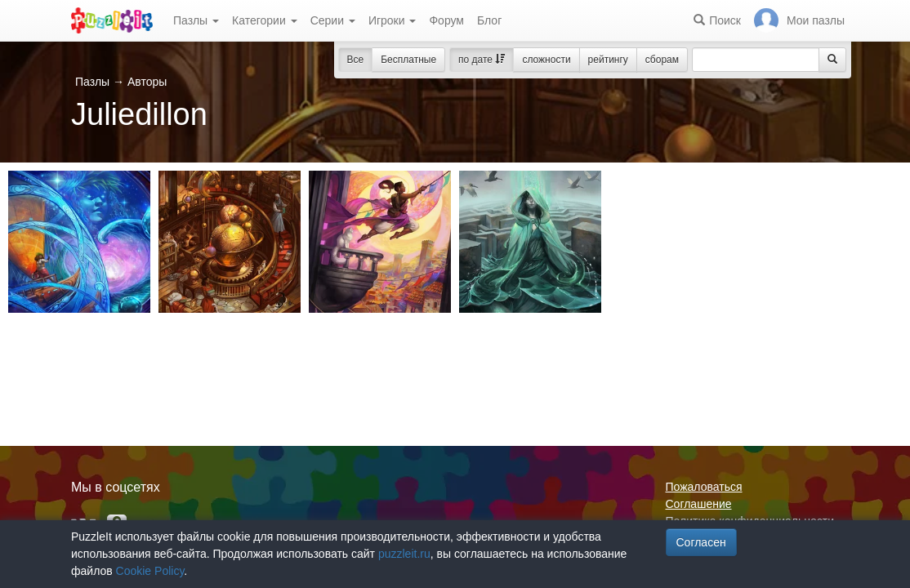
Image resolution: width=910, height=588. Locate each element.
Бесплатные (408, 60)
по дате (482, 60)
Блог (489, 20)
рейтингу (608, 60)
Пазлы (196, 20)
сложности (546, 60)
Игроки (393, 20)
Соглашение (699, 504)
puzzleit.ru (404, 554)
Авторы (147, 82)
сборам (662, 60)
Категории (265, 20)
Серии (333, 20)
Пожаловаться (704, 487)
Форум (446, 20)
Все (356, 60)
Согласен (701, 542)
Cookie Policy (150, 571)
